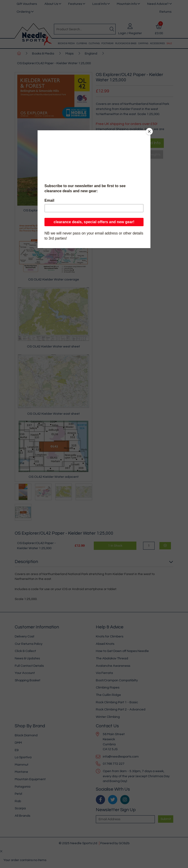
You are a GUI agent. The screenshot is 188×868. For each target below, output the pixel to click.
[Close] (149, 131)
